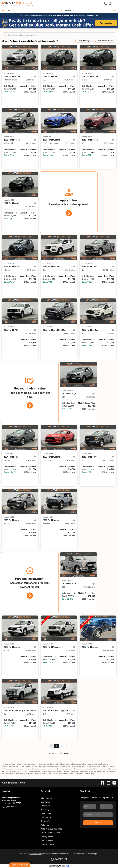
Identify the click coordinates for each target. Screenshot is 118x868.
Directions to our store (50, 833)
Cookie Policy (47, 841)
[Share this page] (82, 41)
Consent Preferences (20, 865)
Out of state (46, 813)
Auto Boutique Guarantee (51, 829)
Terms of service (48, 821)
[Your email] (98, 815)
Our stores (45, 802)
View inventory (47, 798)
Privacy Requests (48, 844)
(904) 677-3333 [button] (10, 807)
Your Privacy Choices (59, 866)
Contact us (46, 806)
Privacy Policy (47, 837)
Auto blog (45, 825)
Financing (45, 810)
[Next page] (67, 746)
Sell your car (46, 817)
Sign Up (98, 822)
